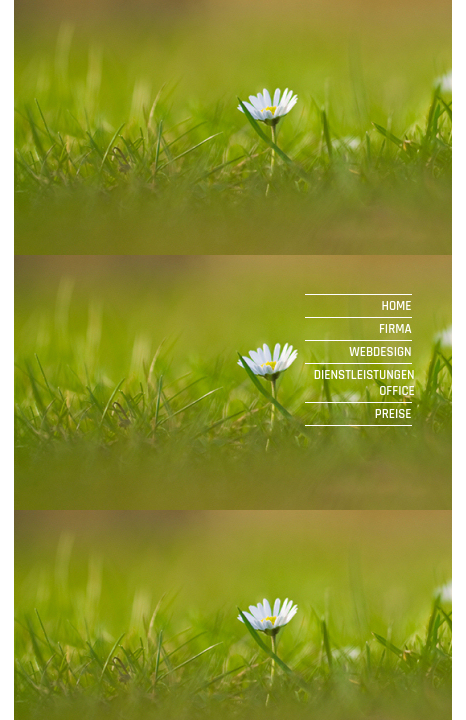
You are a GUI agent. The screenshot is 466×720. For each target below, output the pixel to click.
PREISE (395, 414)
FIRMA (397, 329)
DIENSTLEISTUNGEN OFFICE (364, 383)
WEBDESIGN (381, 352)
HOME (397, 306)
